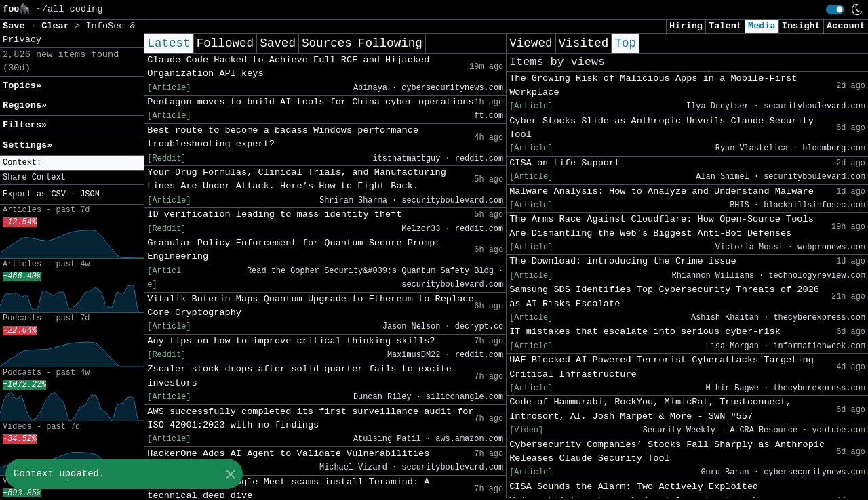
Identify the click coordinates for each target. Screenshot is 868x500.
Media (762, 26)
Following (390, 43)
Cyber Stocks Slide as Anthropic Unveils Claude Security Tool (662, 128)
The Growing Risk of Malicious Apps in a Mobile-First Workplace (653, 85)
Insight (801, 26)
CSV (58, 194)
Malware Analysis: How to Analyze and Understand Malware (662, 191)
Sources (327, 43)
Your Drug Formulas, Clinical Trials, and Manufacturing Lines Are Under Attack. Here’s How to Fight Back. (297, 179)
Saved (278, 43)
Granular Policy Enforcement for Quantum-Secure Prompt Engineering (294, 250)
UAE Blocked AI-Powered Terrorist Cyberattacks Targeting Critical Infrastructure (662, 367)
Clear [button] (58, 26)
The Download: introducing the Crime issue (623, 261)
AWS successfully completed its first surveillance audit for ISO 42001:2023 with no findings (310, 418)
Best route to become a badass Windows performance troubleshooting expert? (283, 137)
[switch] (835, 9)
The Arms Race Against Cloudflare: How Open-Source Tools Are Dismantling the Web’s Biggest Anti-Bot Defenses (662, 226)
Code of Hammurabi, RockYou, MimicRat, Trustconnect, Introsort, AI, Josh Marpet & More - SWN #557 (650, 409)
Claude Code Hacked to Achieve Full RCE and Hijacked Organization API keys (288, 67)
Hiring (686, 26)
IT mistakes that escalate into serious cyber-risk (645, 332)
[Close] (230, 474)
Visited (584, 43)
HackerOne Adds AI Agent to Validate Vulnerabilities (288, 454)
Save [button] (17, 26)
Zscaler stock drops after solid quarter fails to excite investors (299, 376)
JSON (90, 194)
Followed (225, 43)
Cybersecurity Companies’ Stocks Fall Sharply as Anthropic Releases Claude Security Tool (667, 452)
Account (846, 26)
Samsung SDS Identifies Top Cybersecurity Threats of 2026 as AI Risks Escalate (664, 296)
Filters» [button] (25, 125)
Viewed (531, 43)
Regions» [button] (25, 105)
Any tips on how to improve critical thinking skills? (291, 341)
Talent (725, 26)
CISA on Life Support (565, 163)
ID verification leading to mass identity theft (274, 214)
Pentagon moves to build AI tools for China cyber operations (310, 102)
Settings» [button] (27, 145)
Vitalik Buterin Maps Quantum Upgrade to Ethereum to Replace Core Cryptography (310, 306)
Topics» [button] (22, 86)
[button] (72, 163)
